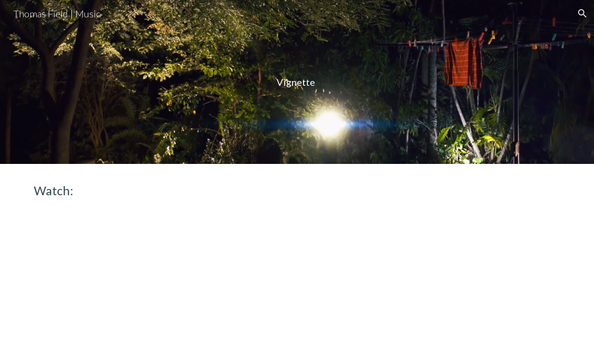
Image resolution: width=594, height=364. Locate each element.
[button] (582, 13)
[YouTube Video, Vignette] (160, 279)
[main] (297, 82)
